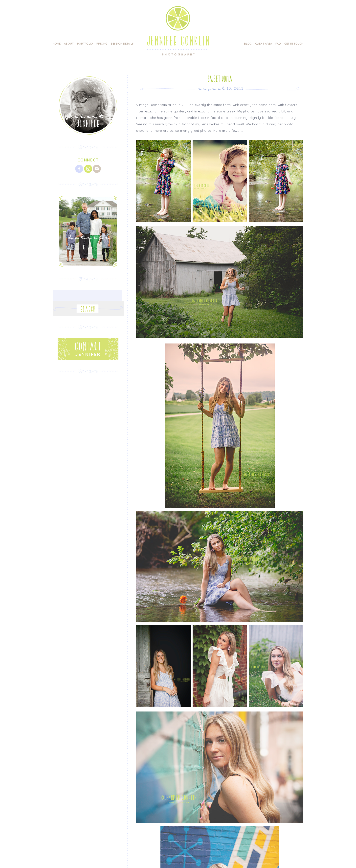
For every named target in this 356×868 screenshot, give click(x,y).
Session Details (122, 44)
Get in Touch (294, 44)
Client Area (264, 44)
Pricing (102, 44)
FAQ (278, 44)
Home (57, 44)
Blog (248, 44)
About (69, 44)
